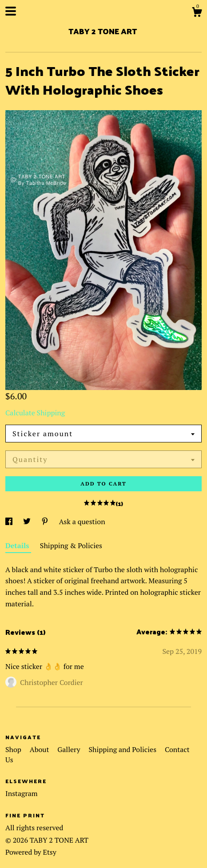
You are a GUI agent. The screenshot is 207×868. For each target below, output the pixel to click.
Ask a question (82, 522)
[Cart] (197, 13)
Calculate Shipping (35, 413)
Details (18, 545)
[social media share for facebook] (10, 522)
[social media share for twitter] (28, 522)
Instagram (22, 793)
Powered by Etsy (31, 852)
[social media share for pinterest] (46, 522)
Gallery (70, 749)
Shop (14, 749)
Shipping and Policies (123, 749)
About (40, 749)
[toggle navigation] (11, 11)
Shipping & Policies (71, 545)
